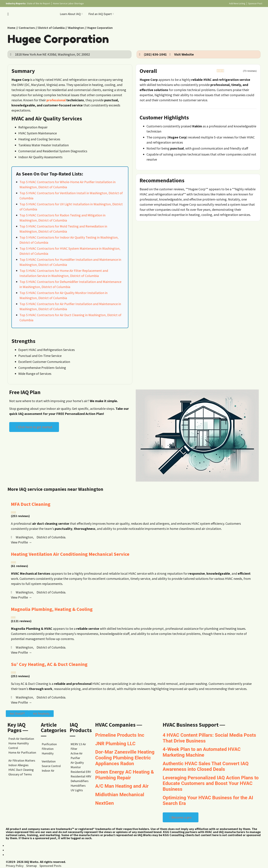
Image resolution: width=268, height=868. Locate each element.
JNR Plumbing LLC (115, 744)
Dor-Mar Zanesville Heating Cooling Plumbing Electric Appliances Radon (125, 758)
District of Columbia (51, 28)
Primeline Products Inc (120, 735)
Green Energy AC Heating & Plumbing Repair (125, 775)
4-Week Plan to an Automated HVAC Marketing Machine (202, 752)
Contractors (27, 28)
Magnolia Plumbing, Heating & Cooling (52, 609)
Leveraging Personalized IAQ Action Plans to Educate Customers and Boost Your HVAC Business (211, 783)
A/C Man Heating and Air (122, 786)
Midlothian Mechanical (120, 795)
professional (56, 100)
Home (11, 28)
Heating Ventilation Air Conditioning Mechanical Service (70, 554)
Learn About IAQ (72, 14)
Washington (76, 28)
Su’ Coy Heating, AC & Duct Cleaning (49, 664)
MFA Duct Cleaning (31, 504)
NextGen (105, 803)
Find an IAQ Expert (101, 14)
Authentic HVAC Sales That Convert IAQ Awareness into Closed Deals (206, 766)
